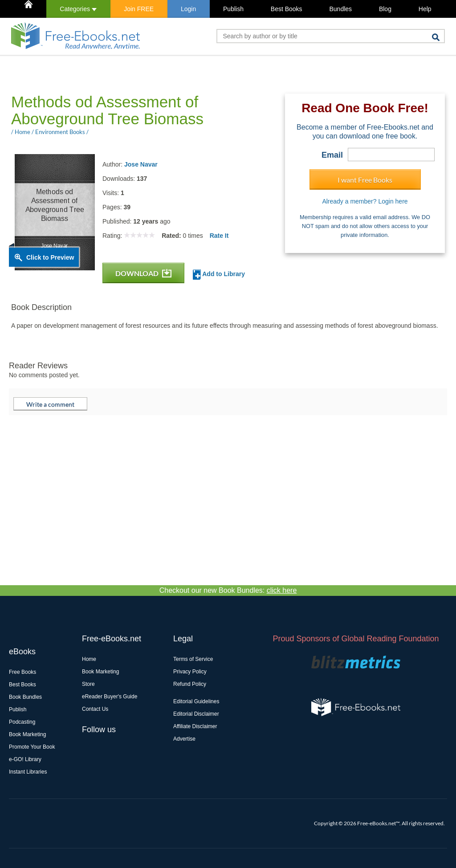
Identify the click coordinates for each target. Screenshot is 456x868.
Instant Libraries (28, 772)
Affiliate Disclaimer (195, 726)
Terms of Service (193, 659)
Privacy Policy (190, 672)
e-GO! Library (25, 759)
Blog (385, 9)
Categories (78, 9)
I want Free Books (365, 180)
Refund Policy (190, 684)
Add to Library (219, 275)
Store (88, 684)
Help (425, 9)
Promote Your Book (32, 747)
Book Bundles (25, 697)
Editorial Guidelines (196, 701)
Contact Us (95, 709)
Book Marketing (27, 734)
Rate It (219, 236)
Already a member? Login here (365, 201)
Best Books (287, 9)
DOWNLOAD (143, 273)
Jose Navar (141, 164)
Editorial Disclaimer (196, 714)
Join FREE (139, 9)
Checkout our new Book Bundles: (228, 590)
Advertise (184, 739)
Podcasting (22, 722)
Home (89, 659)
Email (332, 155)
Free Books (22, 672)
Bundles (340, 9)
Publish (233, 9)
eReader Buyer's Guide (110, 697)
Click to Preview (50, 257)
